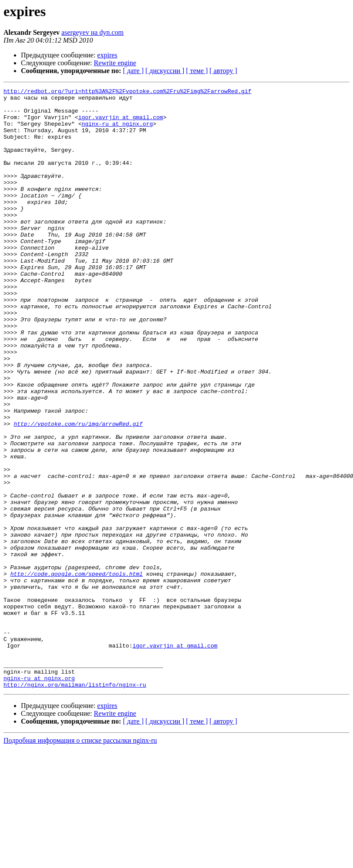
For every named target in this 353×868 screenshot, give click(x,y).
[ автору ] (223, 71)
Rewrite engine (115, 63)
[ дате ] (133, 71)
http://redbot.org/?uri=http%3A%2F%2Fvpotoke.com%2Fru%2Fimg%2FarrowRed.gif (127, 92)
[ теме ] (197, 71)
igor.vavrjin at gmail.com (121, 124)
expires (107, 55)
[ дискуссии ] (165, 71)
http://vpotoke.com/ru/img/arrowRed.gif (78, 491)
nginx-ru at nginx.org (117, 131)
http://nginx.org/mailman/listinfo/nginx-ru (75, 805)
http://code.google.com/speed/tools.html (77, 671)
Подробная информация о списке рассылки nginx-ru (80, 860)
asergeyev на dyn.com (92, 32)
